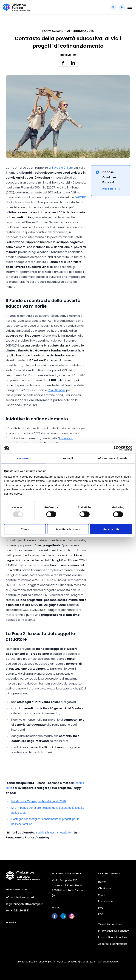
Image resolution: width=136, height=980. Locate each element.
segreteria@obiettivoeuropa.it (24, 904)
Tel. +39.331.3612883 (18, 911)
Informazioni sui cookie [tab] (112, 458)
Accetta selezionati (68, 529)
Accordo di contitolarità (113, 944)
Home (102, 882)
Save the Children (63, 168)
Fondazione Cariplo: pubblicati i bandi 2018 (39, 801)
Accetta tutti (111, 529)
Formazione (106, 901)
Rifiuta (25, 529)
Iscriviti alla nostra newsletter (54, 833)
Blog (101, 908)
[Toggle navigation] (130, 7)
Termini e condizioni (111, 924)
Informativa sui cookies (113, 937)
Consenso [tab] (24, 458)
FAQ (101, 914)
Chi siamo (104, 888)
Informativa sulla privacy (114, 931)
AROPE (81, 197)
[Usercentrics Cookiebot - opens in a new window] (116, 448)
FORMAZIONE (53, 31)
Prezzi (102, 895)
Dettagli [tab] (68, 458)
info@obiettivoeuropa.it (20, 897)
